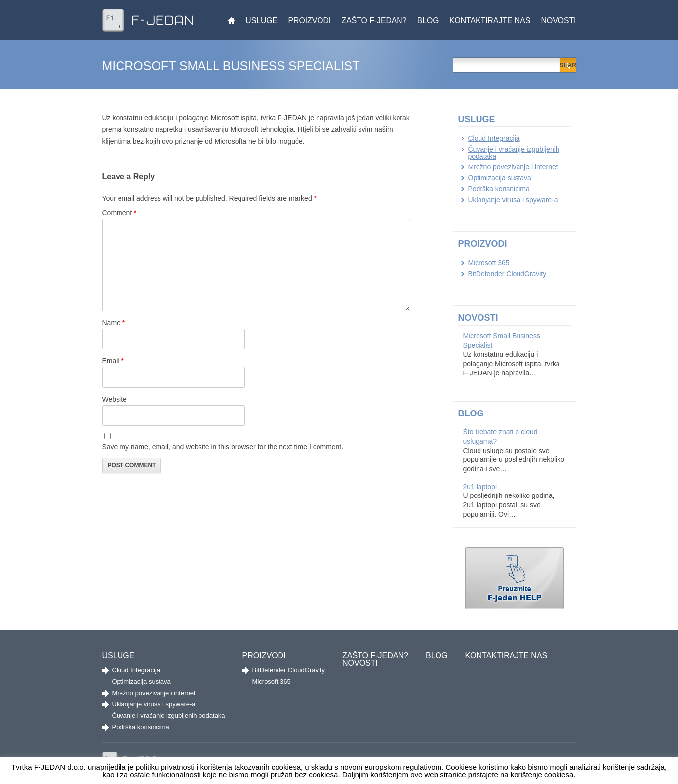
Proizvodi (310, 21)
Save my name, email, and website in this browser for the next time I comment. (223, 447)
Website (115, 399)
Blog (428, 21)
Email (113, 361)
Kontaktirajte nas (490, 21)
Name (114, 323)
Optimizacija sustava (500, 178)
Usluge (261, 21)
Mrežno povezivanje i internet (513, 167)
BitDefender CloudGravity (507, 274)
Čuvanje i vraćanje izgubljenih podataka (514, 153)
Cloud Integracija (494, 138)
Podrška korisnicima (499, 189)
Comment (120, 213)
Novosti (559, 21)
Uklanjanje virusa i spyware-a (513, 200)
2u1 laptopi (480, 487)
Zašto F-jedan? (374, 21)
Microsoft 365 (489, 263)
